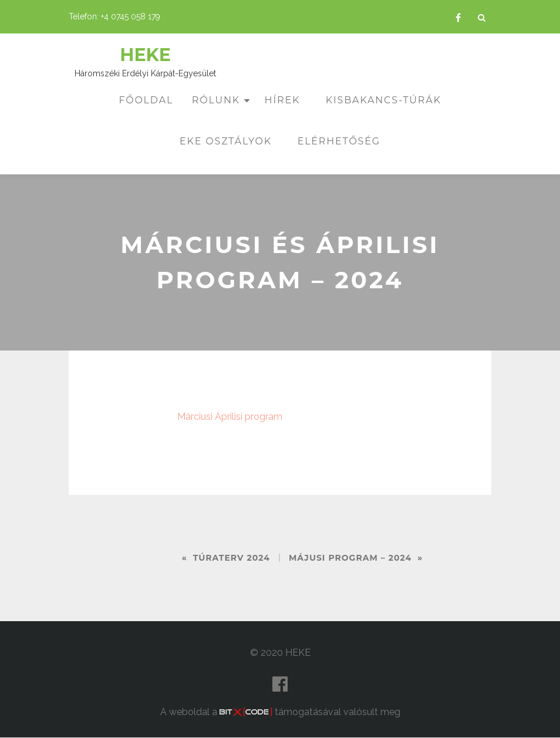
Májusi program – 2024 (350, 558)
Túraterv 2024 (232, 558)
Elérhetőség (339, 141)
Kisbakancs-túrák (384, 100)
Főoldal (146, 100)
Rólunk (216, 100)
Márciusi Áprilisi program (230, 417)
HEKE (145, 55)
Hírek (283, 100)
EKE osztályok (226, 141)
